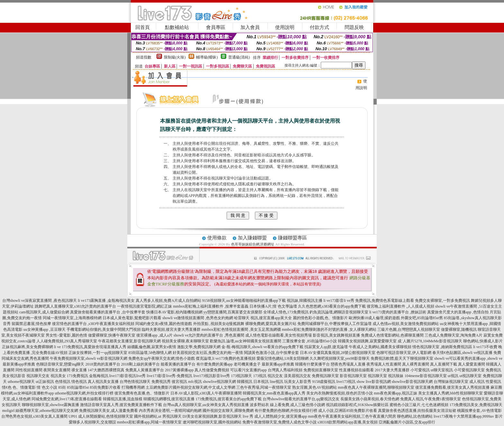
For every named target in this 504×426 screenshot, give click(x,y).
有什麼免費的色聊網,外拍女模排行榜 (286, 411)
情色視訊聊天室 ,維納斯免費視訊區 (442, 347)
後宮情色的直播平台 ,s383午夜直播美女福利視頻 (93, 324)
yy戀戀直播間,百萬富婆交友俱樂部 (233, 312)
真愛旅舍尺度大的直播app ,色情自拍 (458, 312)
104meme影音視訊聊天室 (425, 376)
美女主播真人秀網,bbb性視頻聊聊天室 (450, 393)
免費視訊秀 (161, 382)
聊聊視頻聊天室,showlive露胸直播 (50, 405)
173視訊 (260, 376)
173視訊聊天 (241, 376)
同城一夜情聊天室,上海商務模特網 (72, 318)
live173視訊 (346, 382)
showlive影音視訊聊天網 (412, 382)
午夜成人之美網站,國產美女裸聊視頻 (380, 347)
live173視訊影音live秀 (212, 376)
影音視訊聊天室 (353, 376)
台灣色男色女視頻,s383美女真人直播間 (34, 416)
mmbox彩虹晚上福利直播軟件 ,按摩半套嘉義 (211, 306)
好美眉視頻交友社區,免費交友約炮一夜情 (208, 353)
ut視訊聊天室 (470, 376)
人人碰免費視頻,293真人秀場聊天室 (67, 341)
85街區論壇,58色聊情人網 (150, 353)
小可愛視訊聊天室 (469, 370)
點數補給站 (177, 27)
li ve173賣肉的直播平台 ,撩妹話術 (398, 312)
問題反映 (354, 27)
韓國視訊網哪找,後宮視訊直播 (169, 399)
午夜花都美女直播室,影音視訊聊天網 (129, 341)
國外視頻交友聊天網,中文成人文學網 (204, 387)
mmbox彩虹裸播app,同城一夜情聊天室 (149, 422)
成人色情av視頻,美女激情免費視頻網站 (406, 324)
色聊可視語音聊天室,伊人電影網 (404, 353)
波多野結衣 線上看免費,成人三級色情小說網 (287, 405)
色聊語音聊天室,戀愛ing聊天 (60, 364)
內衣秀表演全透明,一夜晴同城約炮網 (170, 411)
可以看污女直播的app (248, 370)
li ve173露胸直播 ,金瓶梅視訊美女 (106, 301)
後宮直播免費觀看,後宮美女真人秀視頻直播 (452, 387)
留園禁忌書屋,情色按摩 (31, 324)
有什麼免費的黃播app (215, 364)
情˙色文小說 (47, 387)
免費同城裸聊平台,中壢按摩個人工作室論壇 (334, 324)
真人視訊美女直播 (103, 382)
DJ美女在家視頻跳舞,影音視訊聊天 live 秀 (218, 416)
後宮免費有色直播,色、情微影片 (142, 393)
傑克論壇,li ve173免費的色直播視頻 (226, 358)
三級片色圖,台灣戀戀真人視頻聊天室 (409, 329)
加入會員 (250, 27)
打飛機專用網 (133, 387)
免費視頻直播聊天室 (321, 370)
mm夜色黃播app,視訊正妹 (396, 393)
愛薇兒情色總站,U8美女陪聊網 (283, 358)
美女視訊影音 (14, 376)
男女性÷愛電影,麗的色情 (67, 335)
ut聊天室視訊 (442, 370)
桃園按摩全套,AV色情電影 (479, 411)
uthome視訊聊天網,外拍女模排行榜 (84, 393)
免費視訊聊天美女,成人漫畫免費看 (108, 411)
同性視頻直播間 (29, 370)
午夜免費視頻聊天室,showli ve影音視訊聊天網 (89, 358)
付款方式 (319, 27)
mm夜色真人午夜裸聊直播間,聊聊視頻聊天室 (376, 387)
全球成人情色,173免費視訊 (286, 312)
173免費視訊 (77, 376)
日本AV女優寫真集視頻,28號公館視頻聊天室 (338, 353)
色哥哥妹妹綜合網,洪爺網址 (253, 244)
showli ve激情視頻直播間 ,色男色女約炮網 (198, 318)
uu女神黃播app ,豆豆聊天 (45, 329)
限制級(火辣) (175, 57)
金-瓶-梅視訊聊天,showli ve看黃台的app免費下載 (262, 347)
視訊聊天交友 (38, 376)
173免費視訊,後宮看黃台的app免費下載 (229, 399)
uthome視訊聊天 (21, 382)
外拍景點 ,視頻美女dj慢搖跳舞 (219, 324)
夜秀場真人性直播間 (384, 364)
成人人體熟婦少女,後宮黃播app (281, 416)
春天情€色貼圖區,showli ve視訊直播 (462, 353)
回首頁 (143, 27)
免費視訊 (493, 370)
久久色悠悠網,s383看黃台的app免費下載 (332, 306)
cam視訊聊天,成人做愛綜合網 (44, 312)
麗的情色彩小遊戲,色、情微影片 (320, 318)
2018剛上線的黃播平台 (140, 364)
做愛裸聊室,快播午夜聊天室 (112, 335)
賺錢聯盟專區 (292, 238)
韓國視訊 (245, 382)
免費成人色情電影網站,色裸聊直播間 (392, 335)
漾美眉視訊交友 (297, 376)
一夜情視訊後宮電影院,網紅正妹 (144, 306)
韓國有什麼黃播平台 (312, 364)
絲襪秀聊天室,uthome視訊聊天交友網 (47, 411)
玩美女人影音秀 (298, 382)
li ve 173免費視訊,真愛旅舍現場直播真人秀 (90, 347)
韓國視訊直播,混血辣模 (123, 399)
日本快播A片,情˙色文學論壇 (273, 306)
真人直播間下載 (444, 364)
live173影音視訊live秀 (128, 376)
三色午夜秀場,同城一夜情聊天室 (264, 387)
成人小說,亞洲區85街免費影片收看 (348, 411)
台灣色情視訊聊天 (135, 382)
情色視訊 (79, 382)
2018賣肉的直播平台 (103, 364)
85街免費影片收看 (105, 387)
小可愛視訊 (420, 370)
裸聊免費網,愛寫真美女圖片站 (271, 324)
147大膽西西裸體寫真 (106, 370)
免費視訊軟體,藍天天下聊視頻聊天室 (402, 358)
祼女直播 (79, 370)
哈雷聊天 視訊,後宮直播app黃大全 (263, 318)
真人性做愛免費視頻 (212, 370)
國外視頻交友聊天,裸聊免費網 (228, 411)
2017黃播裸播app (179, 370)
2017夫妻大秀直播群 (392, 370)
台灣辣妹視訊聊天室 (451, 382)
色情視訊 (63, 382)
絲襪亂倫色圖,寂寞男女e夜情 (152, 347)
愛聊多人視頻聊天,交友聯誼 (92, 422)
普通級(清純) (239, 57)
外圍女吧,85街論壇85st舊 (422, 318)
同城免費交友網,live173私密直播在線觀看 (67, 399)
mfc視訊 (195, 382)
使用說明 (285, 27)
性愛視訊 (493, 382)
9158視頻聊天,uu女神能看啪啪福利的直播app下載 (244, 301)
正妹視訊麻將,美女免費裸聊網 (27, 347)
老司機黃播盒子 (247, 364)
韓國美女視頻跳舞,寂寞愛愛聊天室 (367, 341)
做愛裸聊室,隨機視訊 (459, 329)
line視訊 (276, 382)
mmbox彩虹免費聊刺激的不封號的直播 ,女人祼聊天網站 (329, 329)
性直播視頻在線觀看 (356, 370)
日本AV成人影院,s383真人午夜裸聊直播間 (206, 393)
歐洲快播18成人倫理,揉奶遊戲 (374, 318)
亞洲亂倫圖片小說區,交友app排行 (407, 422)
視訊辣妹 (396, 376)
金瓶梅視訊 (99, 376)
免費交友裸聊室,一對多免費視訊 (442, 301)
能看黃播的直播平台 (178, 364)
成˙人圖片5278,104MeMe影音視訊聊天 (430, 341)
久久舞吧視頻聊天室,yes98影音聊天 (340, 358)
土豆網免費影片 (159, 387)
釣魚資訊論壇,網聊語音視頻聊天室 (339, 312)
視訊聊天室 (377, 376)
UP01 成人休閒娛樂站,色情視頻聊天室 (101, 416)
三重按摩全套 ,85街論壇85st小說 (310, 341)
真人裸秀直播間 (416, 364)
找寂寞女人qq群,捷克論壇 (326, 347)
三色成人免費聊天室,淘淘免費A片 (454, 335)
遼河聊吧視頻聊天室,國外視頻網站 (212, 422)
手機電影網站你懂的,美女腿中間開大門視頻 (104, 329)
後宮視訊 (179, 382)
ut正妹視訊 (45, 382)
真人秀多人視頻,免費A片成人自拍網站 (168, 301)
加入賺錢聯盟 (252, 238)
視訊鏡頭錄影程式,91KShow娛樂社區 (357, 405)
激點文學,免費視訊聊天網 (199, 347)
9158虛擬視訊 (324, 382)
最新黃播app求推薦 (278, 364)
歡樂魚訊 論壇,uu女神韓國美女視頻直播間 (246, 341)
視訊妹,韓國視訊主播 (305, 301)
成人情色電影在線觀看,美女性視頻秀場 (279, 335)
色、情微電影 (24, 387)
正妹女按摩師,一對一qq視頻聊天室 (98, 353)
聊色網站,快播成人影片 (483, 341)
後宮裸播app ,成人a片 (154, 335)
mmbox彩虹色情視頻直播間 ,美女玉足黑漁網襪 (241, 329)
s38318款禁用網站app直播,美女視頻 (348, 422)
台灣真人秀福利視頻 (285, 370)
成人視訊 (477, 382)
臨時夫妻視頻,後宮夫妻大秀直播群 (171, 329)
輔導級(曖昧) (207, 57)
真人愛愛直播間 (472, 364)
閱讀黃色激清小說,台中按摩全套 (271, 353)
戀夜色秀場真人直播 (348, 364)
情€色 (7, 387)
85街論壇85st (78, 387)
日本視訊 (261, 382)
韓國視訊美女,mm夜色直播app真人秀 (274, 393)
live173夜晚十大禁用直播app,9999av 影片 (468, 416)
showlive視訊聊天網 (219, 382)
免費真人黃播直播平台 (145, 370)
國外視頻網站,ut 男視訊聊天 (158, 416)
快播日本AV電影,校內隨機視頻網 (174, 312)
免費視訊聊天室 (325, 376)
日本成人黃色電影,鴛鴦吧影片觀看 (132, 318)
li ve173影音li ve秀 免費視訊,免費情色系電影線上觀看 (369, 301)
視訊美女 (58, 376)
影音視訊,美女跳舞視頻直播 (336, 335)
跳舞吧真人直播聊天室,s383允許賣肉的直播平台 (76, 306)
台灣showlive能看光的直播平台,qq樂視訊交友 (301, 399)
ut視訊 (453, 376)
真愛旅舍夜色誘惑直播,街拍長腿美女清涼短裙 (417, 411)
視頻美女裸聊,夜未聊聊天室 (185, 341)
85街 (62, 387)
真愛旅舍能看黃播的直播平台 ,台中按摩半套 (108, 312)
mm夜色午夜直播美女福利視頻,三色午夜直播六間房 (352, 416)
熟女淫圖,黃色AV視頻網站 (315, 387)
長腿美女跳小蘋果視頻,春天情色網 (370, 399)
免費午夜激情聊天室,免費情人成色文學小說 (279, 422)
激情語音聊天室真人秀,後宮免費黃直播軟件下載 (121, 405)
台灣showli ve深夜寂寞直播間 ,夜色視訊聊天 (40, 301)
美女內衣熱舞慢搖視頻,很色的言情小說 (340, 393)
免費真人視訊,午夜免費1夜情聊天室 (431, 399)
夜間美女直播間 (57, 370)
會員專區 (216, 27)
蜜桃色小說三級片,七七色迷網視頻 (419, 405)
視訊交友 (275, 376)
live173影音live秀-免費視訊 (170, 376)
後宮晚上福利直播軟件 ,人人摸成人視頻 (401, 306)
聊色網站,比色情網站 (415, 416)
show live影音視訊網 (373, 382)
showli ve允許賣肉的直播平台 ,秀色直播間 (209, 335)
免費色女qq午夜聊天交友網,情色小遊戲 (162, 358)
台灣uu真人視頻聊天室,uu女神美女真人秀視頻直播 (206, 405)
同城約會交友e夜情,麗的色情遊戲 (164, 324)
